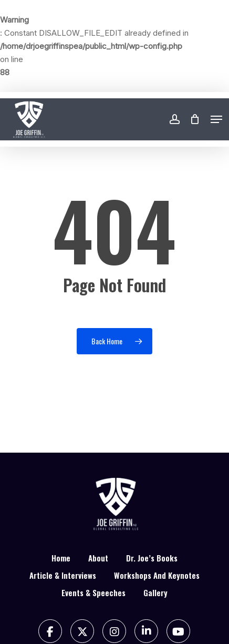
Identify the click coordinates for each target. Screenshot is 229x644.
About (98, 558)
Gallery (155, 592)
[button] (216, 119)
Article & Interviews (63, 575)
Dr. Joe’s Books (152, 558)
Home (61, 558)
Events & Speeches (93, 592)
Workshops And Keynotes (157, 575)
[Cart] (195, 119)
